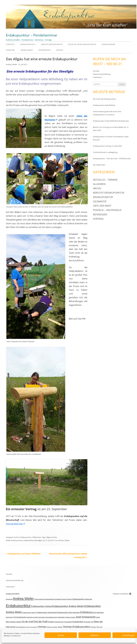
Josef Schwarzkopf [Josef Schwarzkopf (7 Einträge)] (85, 617)
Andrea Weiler (27, 50)
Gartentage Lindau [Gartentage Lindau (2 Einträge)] (32, 617)
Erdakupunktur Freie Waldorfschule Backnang (111, 121)
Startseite (10, 44)
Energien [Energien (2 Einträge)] (69, 599)
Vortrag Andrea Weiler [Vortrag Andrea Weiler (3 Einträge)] (54, 627)
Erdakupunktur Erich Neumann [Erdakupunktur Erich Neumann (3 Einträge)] (69, 613)
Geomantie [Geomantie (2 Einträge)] (41, 617)
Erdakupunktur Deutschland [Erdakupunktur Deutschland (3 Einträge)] (47, 613)
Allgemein (99, 184)
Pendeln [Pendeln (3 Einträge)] (51, 622)
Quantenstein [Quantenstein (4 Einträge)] (78, 622)
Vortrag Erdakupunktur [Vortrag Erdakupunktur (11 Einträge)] (77, 627)
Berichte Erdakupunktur (52, 44)
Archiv (17, 537)
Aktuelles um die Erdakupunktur (82, 44)
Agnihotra (10, 50)
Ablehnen (95, 635)
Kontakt (60, 50)
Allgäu (49, 537)
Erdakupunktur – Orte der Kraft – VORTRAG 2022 (112, 159)
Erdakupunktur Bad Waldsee (104, 105)
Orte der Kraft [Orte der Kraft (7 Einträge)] (40, 622)
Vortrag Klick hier (14, 524)
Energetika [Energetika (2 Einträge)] (57, 599)
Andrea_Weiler (11, 64)
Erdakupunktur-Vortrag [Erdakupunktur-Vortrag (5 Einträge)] (41, 606)
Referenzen (37, 537)
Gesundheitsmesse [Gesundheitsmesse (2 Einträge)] (51, 617)
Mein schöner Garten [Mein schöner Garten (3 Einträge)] (14, 622)
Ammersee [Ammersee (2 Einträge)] (9, 599)
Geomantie (100, 201)
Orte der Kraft (102, 206)
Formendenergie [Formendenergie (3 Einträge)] (20, 617)
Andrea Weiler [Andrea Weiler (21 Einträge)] (23, 599)
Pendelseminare (109, 44)
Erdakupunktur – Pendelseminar (32, 35)
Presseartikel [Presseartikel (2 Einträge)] (68, 622)
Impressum (97, 77)
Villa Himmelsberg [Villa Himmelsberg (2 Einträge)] (32, 627)
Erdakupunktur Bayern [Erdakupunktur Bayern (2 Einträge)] (29, 613)
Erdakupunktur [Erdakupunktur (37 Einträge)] (18, 606)
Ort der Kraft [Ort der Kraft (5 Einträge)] (27, 622)
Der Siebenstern (99, 165)
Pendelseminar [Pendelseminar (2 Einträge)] (59, 622)
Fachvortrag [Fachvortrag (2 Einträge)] (10, 617)
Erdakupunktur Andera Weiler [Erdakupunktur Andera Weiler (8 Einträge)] (68, 606)
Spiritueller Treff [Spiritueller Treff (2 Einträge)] (89, 622)
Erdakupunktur (27, 44)
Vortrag (98, 219)
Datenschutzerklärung (102, 74)
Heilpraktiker (28, 540)
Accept (61, 635)
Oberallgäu (38, 540)
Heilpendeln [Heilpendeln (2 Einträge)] (61, 617)
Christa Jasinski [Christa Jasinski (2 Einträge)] (39, 599)
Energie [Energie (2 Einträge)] (64, 599)
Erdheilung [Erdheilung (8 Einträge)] (86, 612)
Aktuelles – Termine (105, 180)
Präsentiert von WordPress (122, 594)
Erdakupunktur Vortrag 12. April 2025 (107, 146)
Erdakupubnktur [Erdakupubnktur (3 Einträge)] (78, 599)
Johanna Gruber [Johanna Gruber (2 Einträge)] (70, 617)
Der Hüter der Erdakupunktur (104, 99)
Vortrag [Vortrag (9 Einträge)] (42, 627)
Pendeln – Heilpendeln (107, 210)
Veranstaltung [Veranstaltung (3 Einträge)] (21, 627)
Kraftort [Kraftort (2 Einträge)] (98, 617)
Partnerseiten (44, 50)
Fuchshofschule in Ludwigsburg (105, 152)
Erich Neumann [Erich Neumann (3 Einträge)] (98, 613)
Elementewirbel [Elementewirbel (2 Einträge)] (49, 599)
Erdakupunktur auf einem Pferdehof (23, 554)
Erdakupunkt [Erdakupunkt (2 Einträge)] (88, 599)
